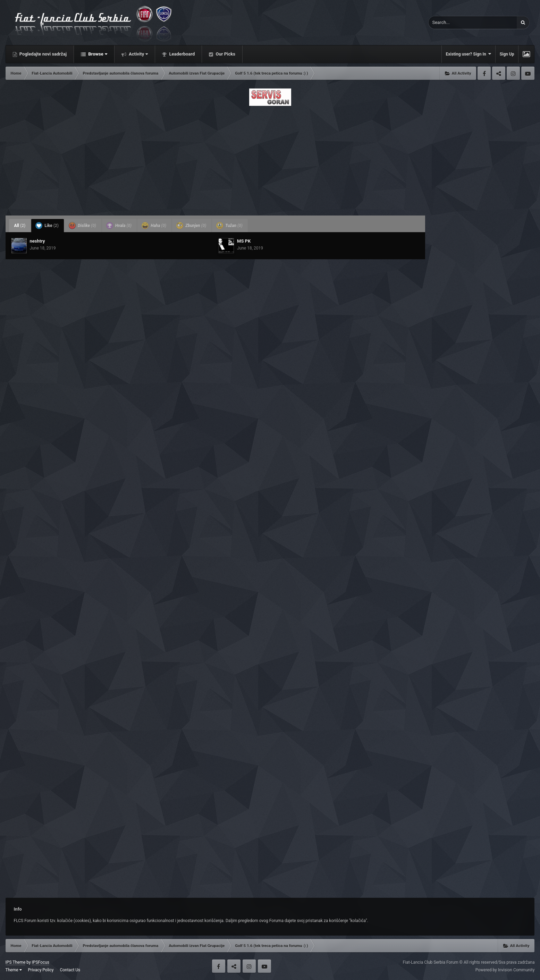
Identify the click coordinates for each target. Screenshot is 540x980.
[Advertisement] (270, 159)
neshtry (37, 241)
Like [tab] (47, 226)
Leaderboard (181, 54)
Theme (14, 970)
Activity (138, 54)
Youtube (528, 73)
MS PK (244, 241)
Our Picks (225, 54)
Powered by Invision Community (505, 970)
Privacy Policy (41, 970)
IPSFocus (41, 962)
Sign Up (507, 54)
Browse (97, 54)
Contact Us (70, 970)
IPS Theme (16, 962)
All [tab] (20, 226)
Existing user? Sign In (469, 54)
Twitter (499, 73)
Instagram (513, 73)
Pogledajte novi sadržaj (43, 54)
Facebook (484, 73)
